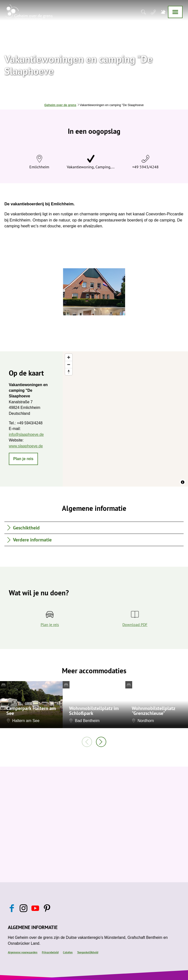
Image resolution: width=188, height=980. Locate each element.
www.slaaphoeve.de (26, 446)
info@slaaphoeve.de (26, 435)
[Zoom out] (69, 364)
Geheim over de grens (60, 105)
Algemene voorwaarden (23, 952)
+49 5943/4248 (145, 167)
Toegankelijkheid (88, 952)
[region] (125, 419)
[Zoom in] (69, 357)
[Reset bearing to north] (69, 372)
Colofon (68, 952)
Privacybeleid (50, 952)
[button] (23, 459)
